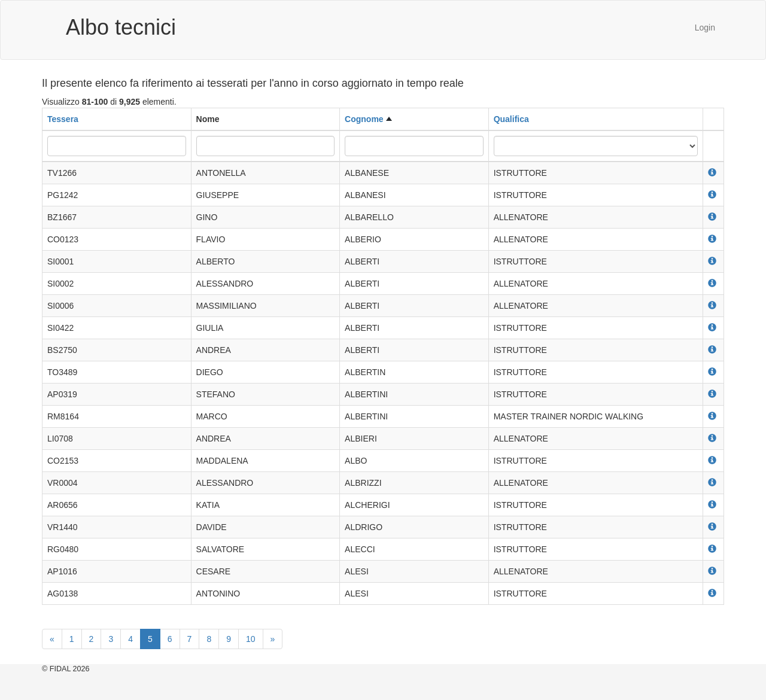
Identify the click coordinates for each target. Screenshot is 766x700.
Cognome (364, 119)
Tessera (63, 119)
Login (705, 28)
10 (251, 639)
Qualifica (511, 119)
